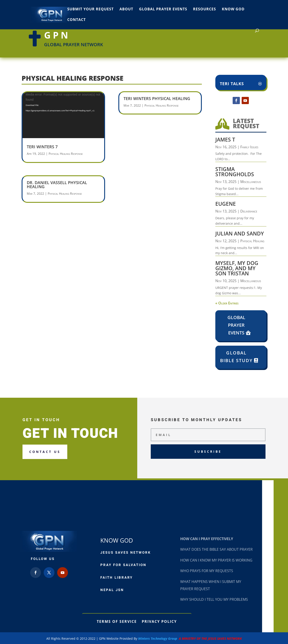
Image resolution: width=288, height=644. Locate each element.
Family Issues (249, 147)
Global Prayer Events (163, 9)
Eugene (226, 204)
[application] (63, 115)
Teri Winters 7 (42, 147)
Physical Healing (252, 241)
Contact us (45, 452)
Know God (233, 9)
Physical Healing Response (66, 154)
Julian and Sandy (240, 233)
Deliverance (249, 211)
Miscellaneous (251, 182)
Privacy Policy (159, 621)
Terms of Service (117, 621)
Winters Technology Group (190, 638)
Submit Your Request (90, 9)
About (126, 9)
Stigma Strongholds (235, 172)
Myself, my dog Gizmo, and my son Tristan (237, 268)
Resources (205, 9)
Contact (76, 20)
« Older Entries (227, 303)
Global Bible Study (236, 357)
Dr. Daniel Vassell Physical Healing (57, 185)
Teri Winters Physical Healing (157, 98)
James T (225, 139)
